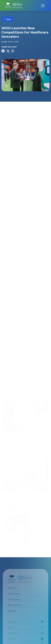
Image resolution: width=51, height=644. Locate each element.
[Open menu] (43, 5)
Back (9, 19)
